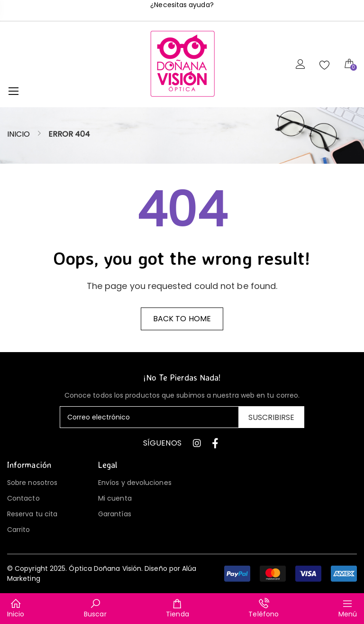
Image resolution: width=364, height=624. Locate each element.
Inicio (18, 134)
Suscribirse (271, 417)
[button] (291, 574)
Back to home (182, 319)
